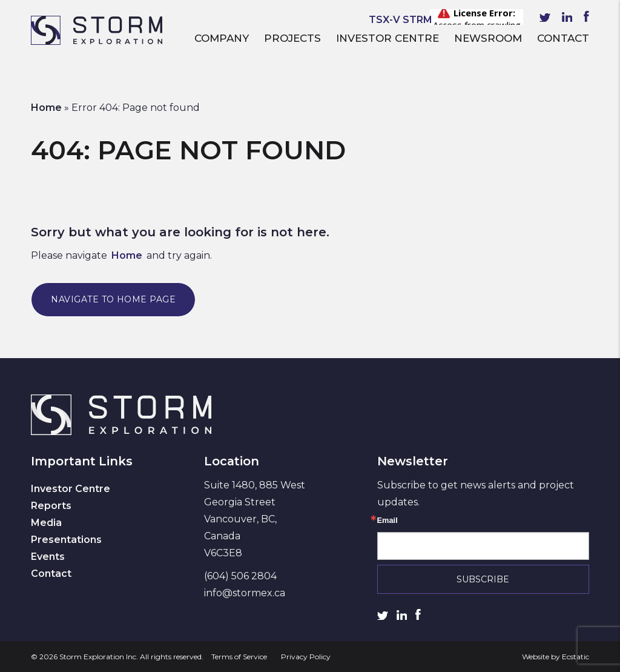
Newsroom (488, 38)
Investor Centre (387, 38)
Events (48, 557)
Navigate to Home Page (113, 299)
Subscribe (483, 579)
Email (387, 521)
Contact (563, 38)
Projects (292, 38)
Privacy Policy (306, 657)
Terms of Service (239, 657)
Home (46, 108)
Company (222, 38)
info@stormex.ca (245, 593)
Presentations (66, 540)
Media (46, 523)
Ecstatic (575, 657)
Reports (51, 506)
